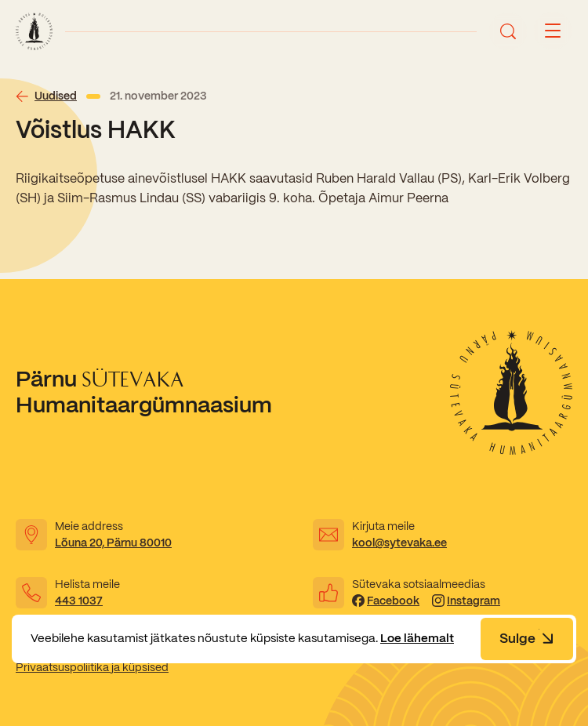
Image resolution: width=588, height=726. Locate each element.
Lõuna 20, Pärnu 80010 (113, 543)
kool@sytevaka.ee (399, 543)
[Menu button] (553, 31)
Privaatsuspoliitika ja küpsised (92, 667)
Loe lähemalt (417, 638)
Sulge (527, 638)
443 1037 (79, 601)
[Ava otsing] (508, 31)
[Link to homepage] (34, 31)
